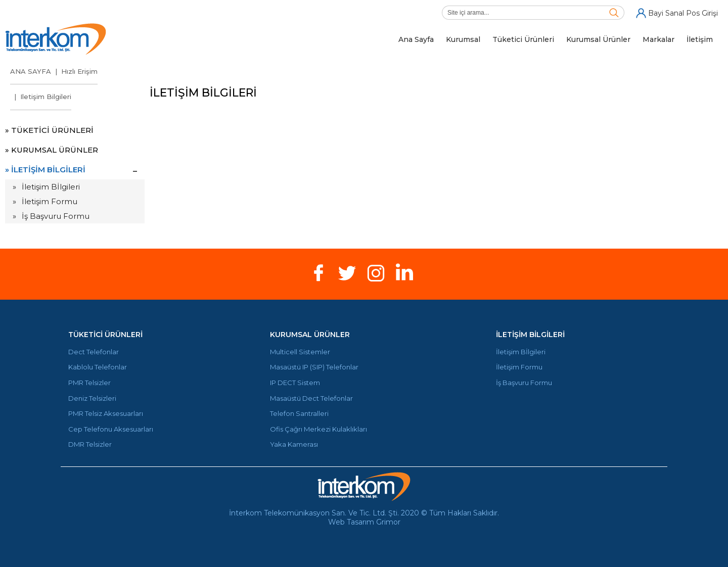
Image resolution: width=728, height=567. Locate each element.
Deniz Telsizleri (92, 398)
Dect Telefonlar (94, 352)
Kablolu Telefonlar (98, 367)
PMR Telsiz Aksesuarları (106, 414)
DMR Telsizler (90, 444)
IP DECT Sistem (295, 383)
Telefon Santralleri (299, 414)
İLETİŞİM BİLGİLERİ (530, 335)
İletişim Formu (50, 201)
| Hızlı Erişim (74, 71)
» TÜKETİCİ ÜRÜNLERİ (49, 130)
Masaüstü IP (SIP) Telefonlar (314, 367)
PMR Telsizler (89, 383)
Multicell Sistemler (300, 352)
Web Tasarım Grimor (364, 522)
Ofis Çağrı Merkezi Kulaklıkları (318, 429)
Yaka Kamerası (294, 444)
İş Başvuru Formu (56, 216)
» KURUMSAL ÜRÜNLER (52, 150)
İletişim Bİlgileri (51, 187)
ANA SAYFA (31, 71)
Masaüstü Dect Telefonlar (311, 398)
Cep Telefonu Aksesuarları (111, 429)
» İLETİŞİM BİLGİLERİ (45, 170)
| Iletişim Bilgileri (41, 97)
